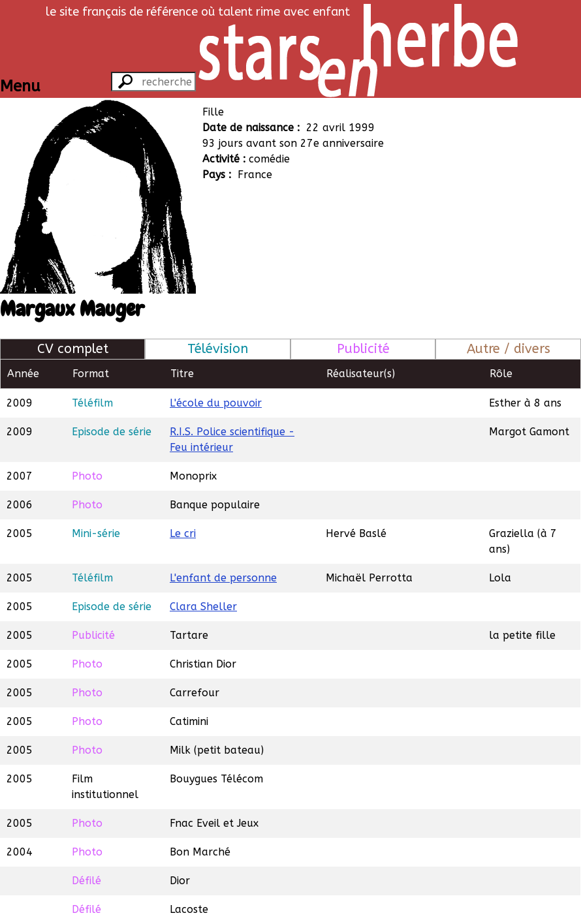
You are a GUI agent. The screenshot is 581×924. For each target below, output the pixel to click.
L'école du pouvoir (216, 403)
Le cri (183, 533)
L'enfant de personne (223, 578)
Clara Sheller (203, 607)
